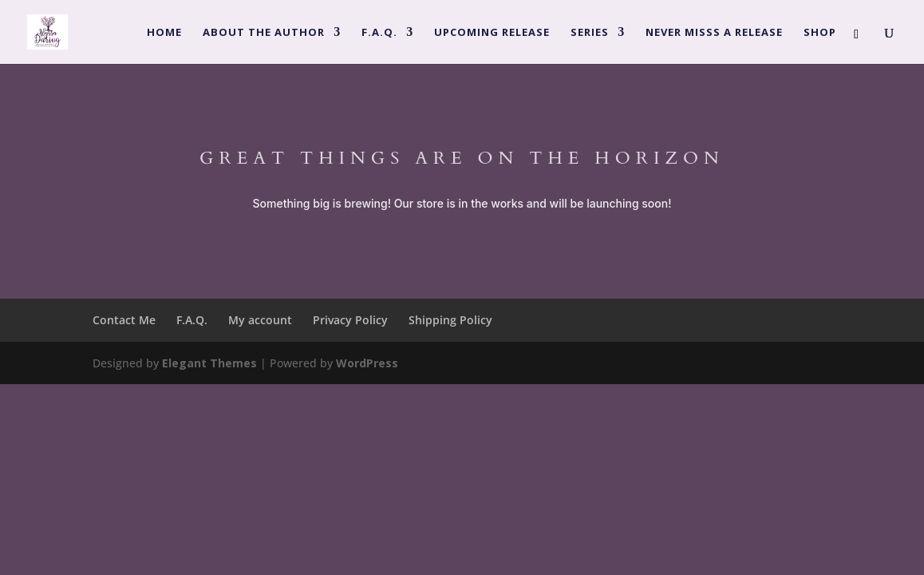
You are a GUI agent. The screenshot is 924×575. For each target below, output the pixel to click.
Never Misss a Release (714, 33)
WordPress (367, 363)
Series (590, 33)
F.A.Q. (379, 33)
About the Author (264, 33)
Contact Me (124, 320)
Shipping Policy (450, 320)
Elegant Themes (209, 363)
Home (164, 33)
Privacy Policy (350, 320)
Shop (820, 33)
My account (260, 320)
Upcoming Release (492, 33)
